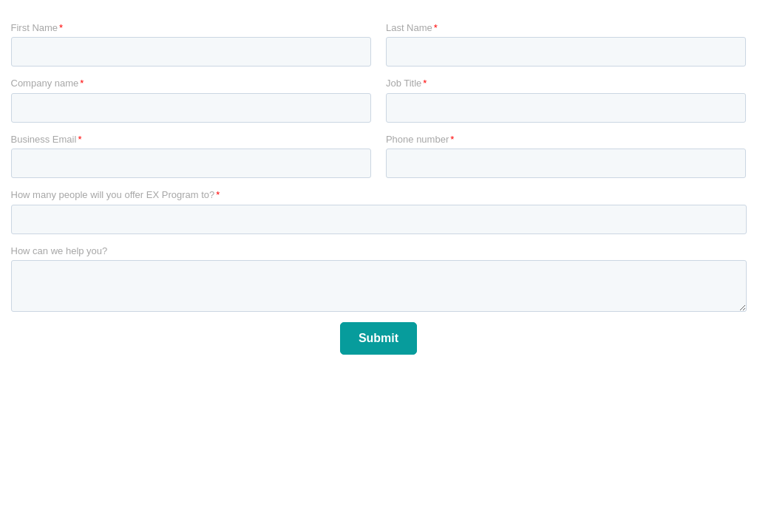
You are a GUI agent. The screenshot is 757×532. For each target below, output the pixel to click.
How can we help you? (60, 251)
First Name (35, 28)
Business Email (44, 139)
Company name (45, 83)
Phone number (417, 139)
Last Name (409, 28)
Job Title (404, 83)
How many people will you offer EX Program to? (113, 195)
